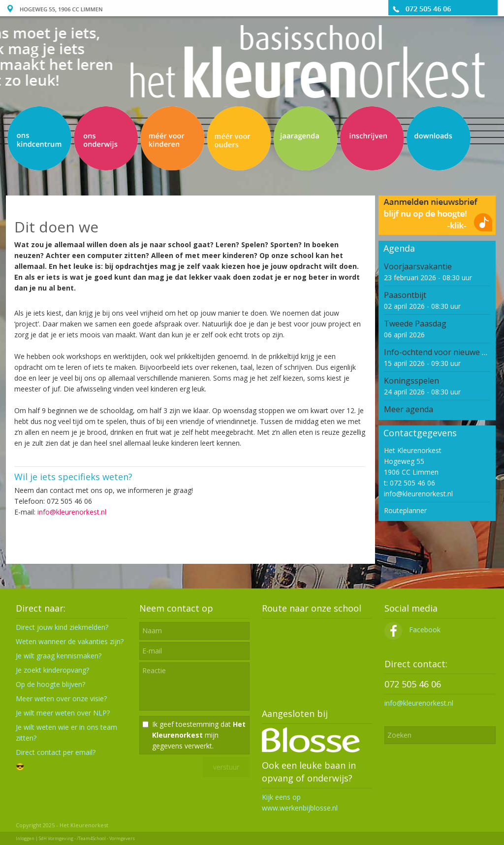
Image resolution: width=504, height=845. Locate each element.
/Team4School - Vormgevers (106, 838)
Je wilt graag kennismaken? (59, 656)
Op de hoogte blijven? (50, 684)
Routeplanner (405, 510)
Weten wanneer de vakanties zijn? (70, 641)
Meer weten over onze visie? (61, 699)
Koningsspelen (411, 381)
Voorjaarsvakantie (418, 266)
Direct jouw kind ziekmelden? (62, 627)
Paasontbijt (405, 295)
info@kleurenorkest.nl (72, 512)
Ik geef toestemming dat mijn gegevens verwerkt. (199, 735)
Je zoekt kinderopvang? (52, 670)
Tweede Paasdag (415, 324)
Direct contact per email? (56, 752)
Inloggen (25, 838)
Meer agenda (409, 409)
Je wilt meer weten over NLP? (63, 713)
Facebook (412, 630)
